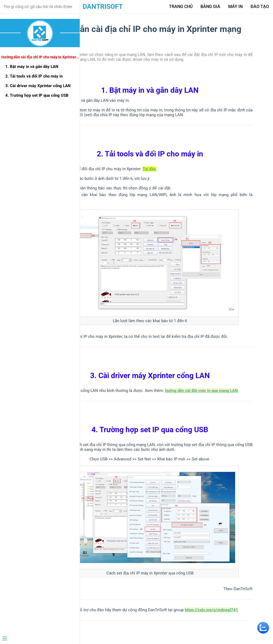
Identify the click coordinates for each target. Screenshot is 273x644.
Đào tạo (260, 7)
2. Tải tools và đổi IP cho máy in (34, 76)
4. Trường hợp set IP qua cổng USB (37, 95)
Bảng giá (210, 7)
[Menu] (38, 639)
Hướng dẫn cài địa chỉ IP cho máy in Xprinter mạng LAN (41, 57)
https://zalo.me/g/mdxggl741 (211, 610)
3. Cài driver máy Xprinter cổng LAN (38, 86)
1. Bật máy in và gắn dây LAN (32, 67)
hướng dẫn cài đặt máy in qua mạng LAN (201, 391)
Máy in (235, 7)
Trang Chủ (181, 7)
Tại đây (149, 169)
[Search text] (40, 7)
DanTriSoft (103, 7)
